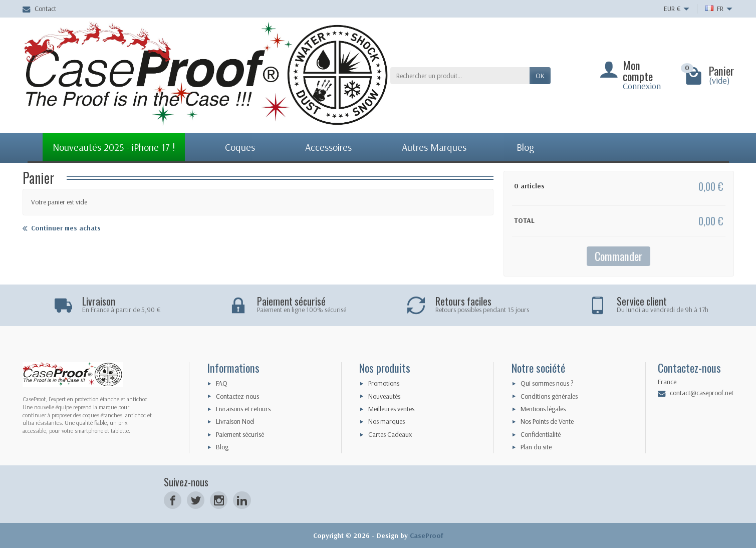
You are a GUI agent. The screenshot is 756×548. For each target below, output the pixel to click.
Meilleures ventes (391, 409)
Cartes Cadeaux (390, 434)
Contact (39, 9)
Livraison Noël (235, 421)
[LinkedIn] (242, 500)
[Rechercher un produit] (460, 76)
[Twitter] (196, 500)
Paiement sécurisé (240, 434)
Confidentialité (541, 434)
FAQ (222, 383)
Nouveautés (384, 396)
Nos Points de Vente (547, 421)
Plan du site (536, 447)
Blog (222, 447)
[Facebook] (173, 500)
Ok (540, 76)
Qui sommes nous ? (547, 383)
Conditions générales (549, 396)
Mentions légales (543, 409)
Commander (618, 256)
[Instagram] (219, 500)
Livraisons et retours (243, 409)
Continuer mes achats (62, 228)
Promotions (384, 383)
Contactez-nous (237, 396)
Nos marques (387, 421)
